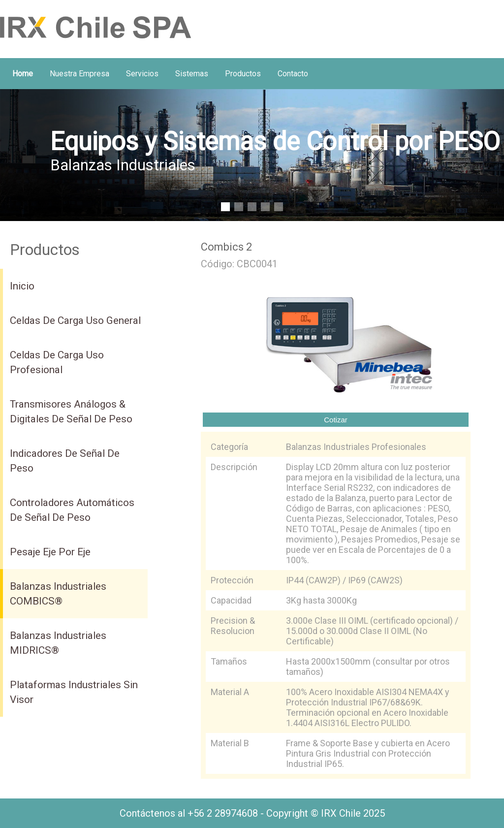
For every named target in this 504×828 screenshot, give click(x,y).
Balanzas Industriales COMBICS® (58, 594)
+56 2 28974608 (223, 813)
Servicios (142, 74)
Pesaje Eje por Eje (50, 552)
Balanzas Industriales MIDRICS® (58, 643)
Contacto (293, 74)
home (23, 74)
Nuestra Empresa (79, 74)
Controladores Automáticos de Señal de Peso (72, 510)
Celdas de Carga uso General (75, 320)
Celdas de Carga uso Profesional (57, 362)
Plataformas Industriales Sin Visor (74, 692)
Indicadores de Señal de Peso (65, 461)
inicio (22, 286)
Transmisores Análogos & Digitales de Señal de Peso (71, 412)
